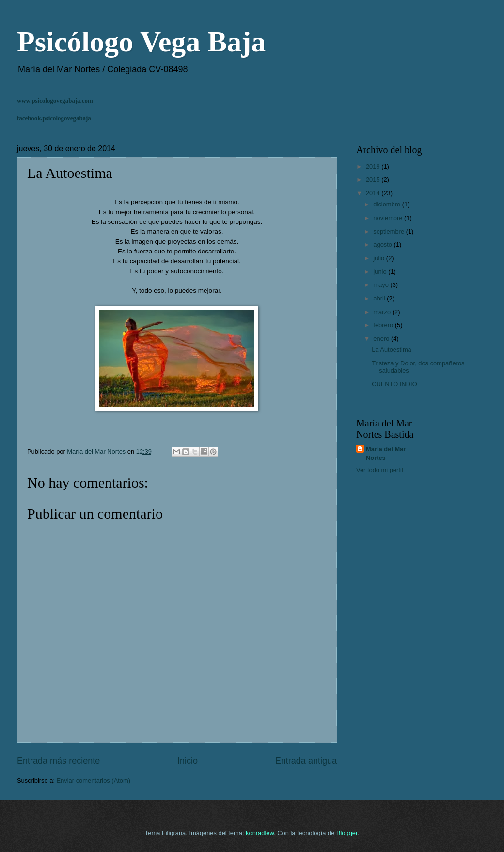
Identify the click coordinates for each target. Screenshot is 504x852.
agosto (383, 245)
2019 (374, 166)
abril (380, 298)
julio (379, 258)
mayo (382, 285)
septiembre (389, 231)
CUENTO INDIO (394, 384)
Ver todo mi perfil (380, 470)
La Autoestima (392, 350)
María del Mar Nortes (386, 453)
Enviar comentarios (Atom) (94, 781)
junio (381, 272)
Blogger (347, 833)
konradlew (260, 833)
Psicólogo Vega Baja (141, 42)
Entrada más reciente (58, 761)
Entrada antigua (306, 761)
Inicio (188, 761)
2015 (374, 180)
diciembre (387, 204)
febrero (384, 325)
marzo (383, 312)
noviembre (389, 218)
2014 (374, 193)
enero (382, 339)
